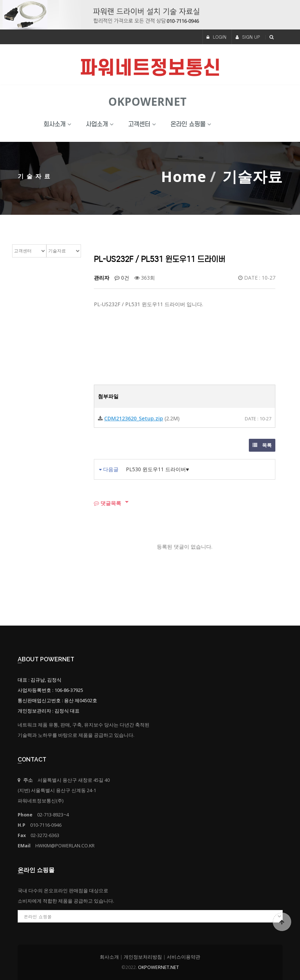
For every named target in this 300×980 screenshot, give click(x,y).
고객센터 (142, 124)
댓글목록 (107, 503)
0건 (122, 278)
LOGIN (216, 37)
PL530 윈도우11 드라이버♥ (157, 469)
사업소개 (100, 124)
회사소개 (57, 124)
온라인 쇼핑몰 (191, 124)
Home (184, 176)
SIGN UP (248, 37)
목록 (262, 445)
